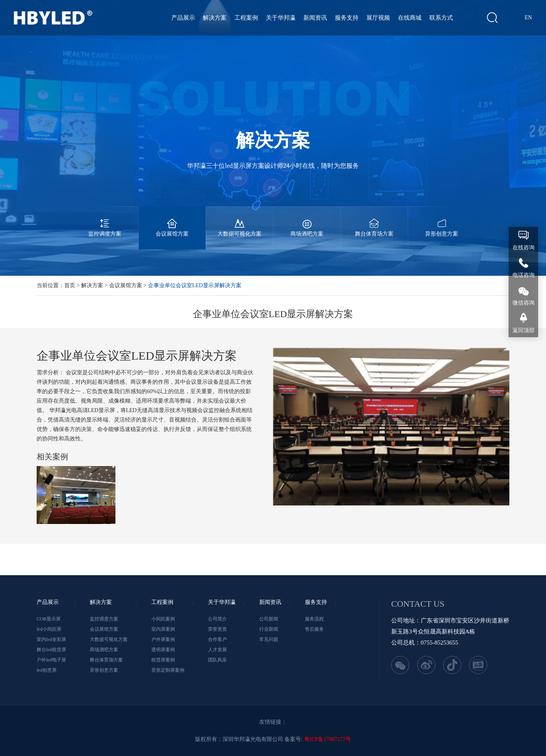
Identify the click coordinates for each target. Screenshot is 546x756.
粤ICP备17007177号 (328, 739)
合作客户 (217, 639)
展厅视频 (378, 18)
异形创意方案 (442, 222)
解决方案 (215, 18)
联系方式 (441, 18)
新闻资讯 (315, 18)
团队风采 (217, 660)
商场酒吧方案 (307, 222)
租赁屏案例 (163, 660)
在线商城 (410, 18)
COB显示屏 (49, 619)
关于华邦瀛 (281, 18)
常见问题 (269, 639)
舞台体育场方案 (374, 222)
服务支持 (347, 18)
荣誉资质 (217, 629)
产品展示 (183, 18)
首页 (70, 285)
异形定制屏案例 (168, 670)
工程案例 (246, 18)
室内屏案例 (163, 629)
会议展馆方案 (172, 222)
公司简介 (217, 619)
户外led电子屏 (51, 660)
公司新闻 (269, 619)
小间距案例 (163, 619)
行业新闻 (269, 629)
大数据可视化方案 (240, 222)
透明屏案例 (163, 650)
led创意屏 (47, 670)
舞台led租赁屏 (51, 650)
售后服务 (314, 629)
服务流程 (314, 619)
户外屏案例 (163, 639)
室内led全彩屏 (51, 639)
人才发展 (217, 650)
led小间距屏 (49, 629)
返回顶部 (524, 330)
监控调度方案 (105, 222)
